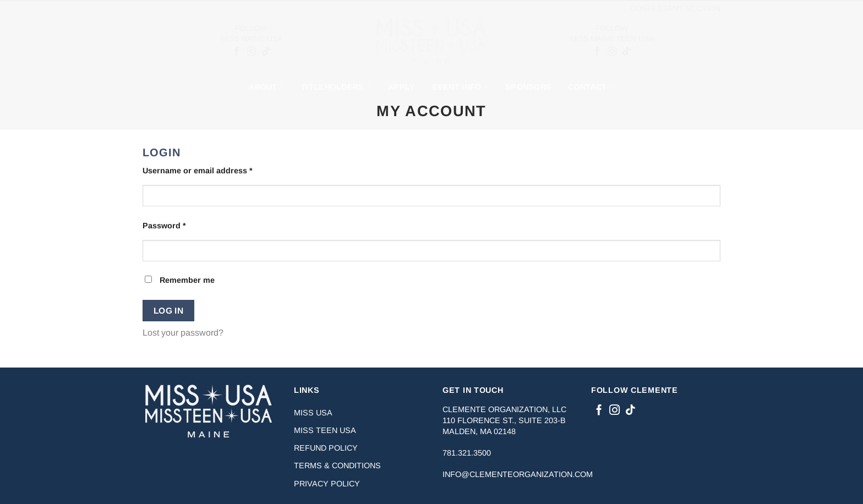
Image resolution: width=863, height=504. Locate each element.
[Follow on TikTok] (265, 52)
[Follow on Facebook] (237, 52)
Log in (169, 311)
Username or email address (215, 170)
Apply (402, 87)
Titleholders (336, 87)
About (267, 87)
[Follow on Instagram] (251, 52)
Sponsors (528, 87)
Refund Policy (326, 448)
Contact (591, 87)
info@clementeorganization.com (518, 474)
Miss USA (313, 413)
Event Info (460, 87)
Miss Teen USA (325, 430)
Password (181, 225)
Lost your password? (183, 333)
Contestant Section (675, 8)
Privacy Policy (327, 484)
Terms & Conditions (337, 465)
